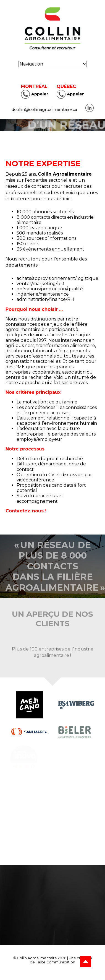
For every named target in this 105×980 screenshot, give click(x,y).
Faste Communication (55, 962)
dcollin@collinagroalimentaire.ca (44, 110)
